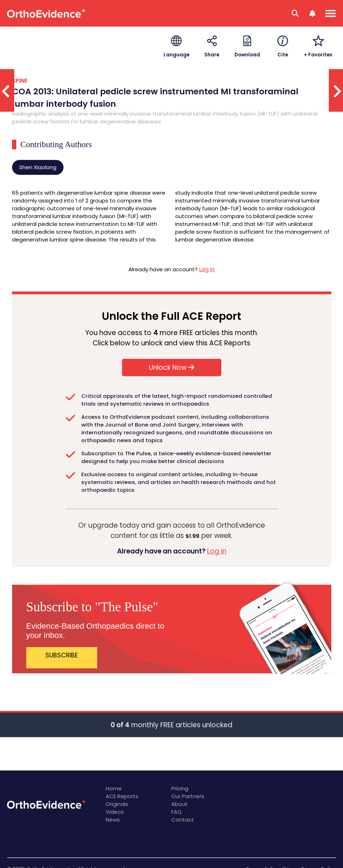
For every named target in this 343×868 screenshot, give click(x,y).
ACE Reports (122, 796)
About (179, 804)
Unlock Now (171, 368)
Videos (115, 812)
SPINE (20, 81)
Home (114, 788)
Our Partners (188, 796)
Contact (183, 820)
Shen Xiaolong (38, 167)
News (113, 820)
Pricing (180, 788)
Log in (207, 269)
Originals (117, 804)
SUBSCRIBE (62, 655)
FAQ (176, 812)
